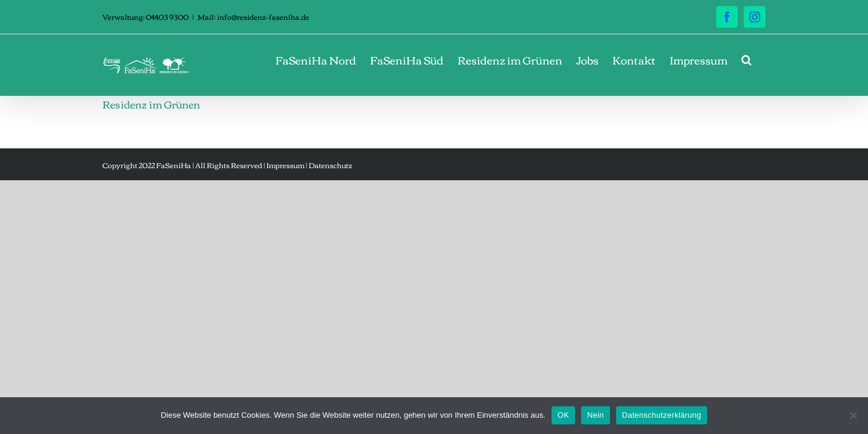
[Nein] (853, 415)
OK (563, 415)
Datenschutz (330, 165)
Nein (596, 415)
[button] (760, 60)
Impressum (285, 165)
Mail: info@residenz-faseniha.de (253, 17)
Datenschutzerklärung (662, 415)
